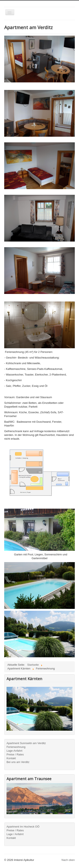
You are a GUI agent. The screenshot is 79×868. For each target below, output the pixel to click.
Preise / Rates (15, 754)
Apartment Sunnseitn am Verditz (26, 743)
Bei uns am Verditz (18, 762)
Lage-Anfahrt (14, 751)
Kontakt (11, 758)
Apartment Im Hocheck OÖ (23, 827)
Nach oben (68, 860)
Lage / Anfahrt (15, 834)
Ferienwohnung (16, 747)
